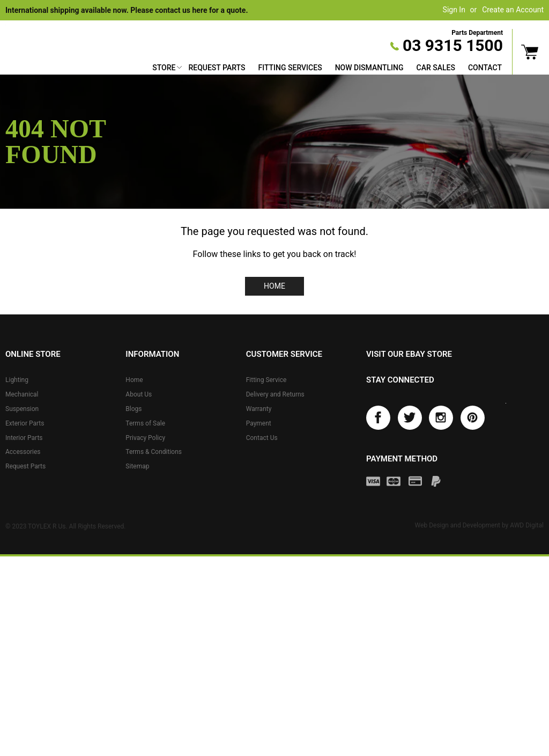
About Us (139, 394)
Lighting (17, 380)
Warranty (259, 409)
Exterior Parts (25, 423)
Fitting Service (266, 380)
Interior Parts (24, 438)
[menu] (327, 69)
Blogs (133, 409)
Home (274, 286)
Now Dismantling (369, 68)
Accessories (23, 452)
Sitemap (137, 466)
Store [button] (164, 68)
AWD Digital (527, 525)
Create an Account (513, 10)
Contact (485, 68)
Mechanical (22, 394)
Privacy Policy (145, 438)
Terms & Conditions (154, 452)
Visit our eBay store (409, 354)
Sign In (454, 10)
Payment (259, 423)
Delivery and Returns (275, 394)
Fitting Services (290, 68)
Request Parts (217, 68)
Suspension (22, 409)
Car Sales (436, 68)
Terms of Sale (145, 423)
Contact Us (262, 438)
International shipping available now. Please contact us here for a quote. (127, 10)
